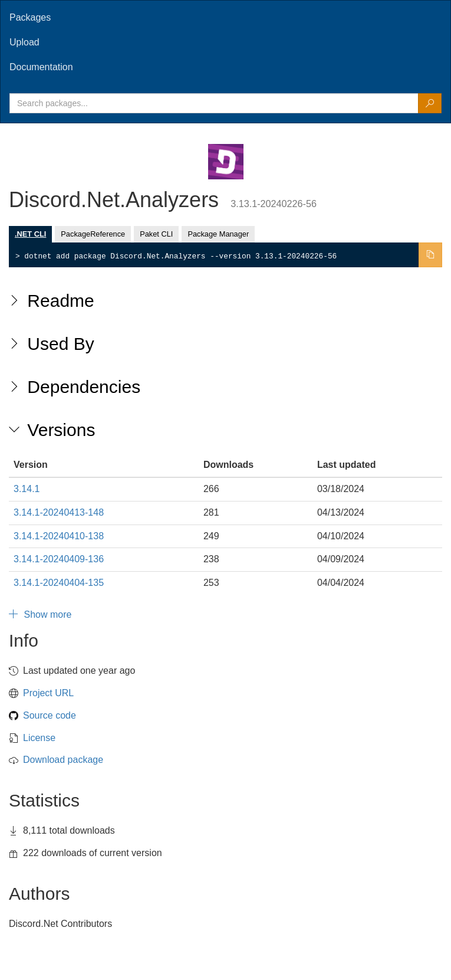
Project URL (48, 693)
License (39, 738)
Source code (50, 715)
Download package (63, 760)
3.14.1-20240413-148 (59, 512)
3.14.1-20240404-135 (59, 583)
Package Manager (218, 234)
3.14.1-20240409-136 (59, 559)
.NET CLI (30, 234)
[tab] (225, 18)
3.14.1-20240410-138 (59, 536)
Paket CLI (156, 234)
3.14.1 (27, 489)
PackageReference (93, 234)
